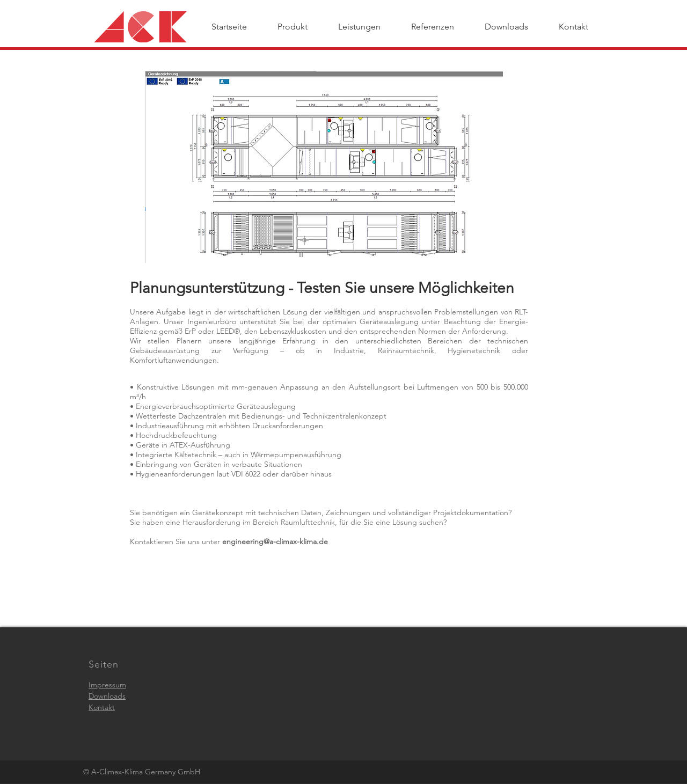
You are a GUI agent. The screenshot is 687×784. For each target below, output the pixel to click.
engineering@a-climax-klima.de (275, 541)
